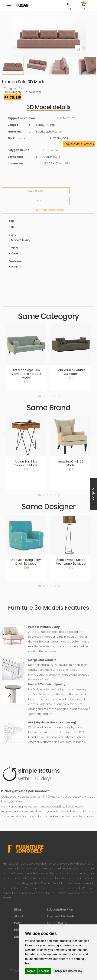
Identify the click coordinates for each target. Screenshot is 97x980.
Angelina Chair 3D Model (71, 463)
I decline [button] (44, 971)
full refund (31, 816)
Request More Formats (79, 144)
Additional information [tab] (48, 210)
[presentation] (4, 340)
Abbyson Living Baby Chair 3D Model (26, 562)
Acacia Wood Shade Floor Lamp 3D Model (71, 562)
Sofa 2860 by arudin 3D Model (71, 372)
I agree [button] (31, 971)
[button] (84, 5)
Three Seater (32, 92)
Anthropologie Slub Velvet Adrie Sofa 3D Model (26, 374)
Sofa (22, 88)
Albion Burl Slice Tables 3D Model (26, 463)
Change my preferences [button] (68, 971)
